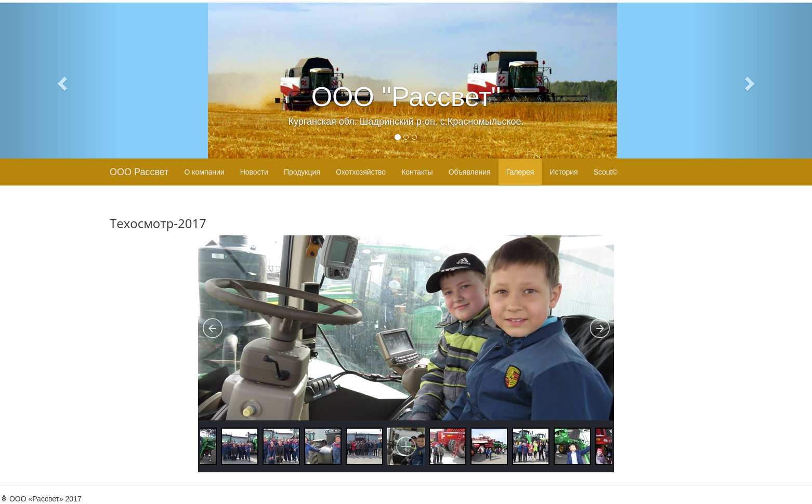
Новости (254, 172)
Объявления (470, 172)
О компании (204, 172)
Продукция (302, 172)
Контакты (417, 172)
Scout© (606, 172)
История (564, 172)
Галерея (520, 172)
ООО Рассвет (139, 172)
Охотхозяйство (361, 172)
